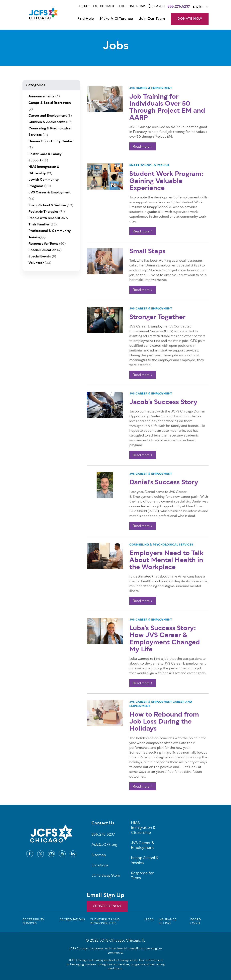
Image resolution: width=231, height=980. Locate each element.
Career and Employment (48, 116)
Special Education (42, 250)
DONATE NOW (190, 19)
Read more (141, 147)
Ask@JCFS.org (104, 845)
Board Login (196, 922)
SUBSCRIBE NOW (107, 906)
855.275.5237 (179, 7)
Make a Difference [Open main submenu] (116, 19)
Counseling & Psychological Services (161, 545)
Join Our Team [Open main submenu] (152, 19)
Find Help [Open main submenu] (86, 19)
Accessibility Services (33, 922)
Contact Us (103, 824)
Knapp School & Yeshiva (149, 166)
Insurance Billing (168, 922)
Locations (100, 866)
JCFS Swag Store (106, 876)
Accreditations (72, 920)
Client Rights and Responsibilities (105, 922)
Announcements (42, 97)
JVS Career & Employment (151, 88)
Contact (107, 6)
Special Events (40, 257)
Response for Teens (43, 244)
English (198, 7)
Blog (122, 6)
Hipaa (149, 920)
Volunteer (36, 263)
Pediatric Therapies (44, 212)
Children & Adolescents (47, 122)
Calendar (137, 6)
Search (159, 6)
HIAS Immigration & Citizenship (143, 828)
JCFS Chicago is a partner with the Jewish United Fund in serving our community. (115, 951)
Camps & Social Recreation (50, 103)
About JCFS (88, 6)
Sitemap (99, 855)
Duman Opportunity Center (51, 141)
